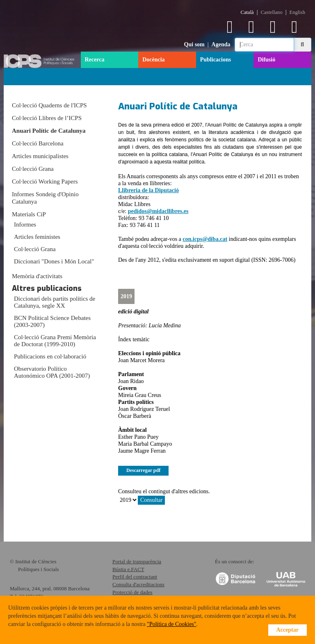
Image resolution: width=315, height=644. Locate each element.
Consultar (151, 500)
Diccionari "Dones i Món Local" (54, 261)
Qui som (194, 44)
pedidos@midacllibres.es (158, 211)
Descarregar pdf (143, 470)
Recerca (95, 60)
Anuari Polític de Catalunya (49, 131)
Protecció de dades (132, 592)
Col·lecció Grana (33, 169)
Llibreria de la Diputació (148, 190)
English (297, 12)
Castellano (272, 12)
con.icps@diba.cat (205, 239)
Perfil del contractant (135, 577)
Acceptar (288, 630)
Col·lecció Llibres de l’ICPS (47, 118)
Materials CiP (29, 214)
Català (247, 12)
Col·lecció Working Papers (45, 181)
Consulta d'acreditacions (138, 584)
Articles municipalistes (40, 156)
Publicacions (216, 60)
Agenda (221, 44)
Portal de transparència (137, 561)
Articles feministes (37, 237)
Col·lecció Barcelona (38, 143)
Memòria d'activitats (37, 276)
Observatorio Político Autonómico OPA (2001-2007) (52, 372)
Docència (153, 60)
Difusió (266, 60)
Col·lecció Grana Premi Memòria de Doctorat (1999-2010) (55, 341)
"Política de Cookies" (171, 624)
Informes (25, 224)
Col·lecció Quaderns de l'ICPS (49, 105)
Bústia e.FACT (128, 569)
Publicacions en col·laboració (50, 356)
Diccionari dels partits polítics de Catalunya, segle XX (55, 302)
